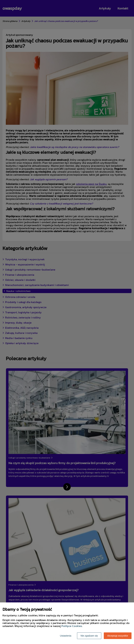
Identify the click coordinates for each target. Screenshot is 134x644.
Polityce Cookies (72, 626)
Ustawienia (66, 636)
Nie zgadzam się (89, 636)
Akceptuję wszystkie (118, 636)
